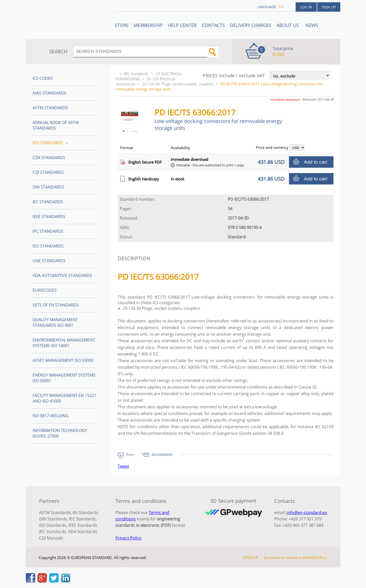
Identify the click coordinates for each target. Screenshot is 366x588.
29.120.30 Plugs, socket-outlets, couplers (178, 84)
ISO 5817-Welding (51, 416)
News (312, 25)
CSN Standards (49, 158)
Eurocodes (45, 290)
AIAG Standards (49, 93)
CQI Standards (48, 172)
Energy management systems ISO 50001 (64, 378)
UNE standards (49, 261)
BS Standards (86, 513)
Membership (148, 25)
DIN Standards (48, 187)
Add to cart (316, 162)
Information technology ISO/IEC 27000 (60, 433)
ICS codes (43, 78)
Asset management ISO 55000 (63, 360)
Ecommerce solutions (283, 558)
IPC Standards (48, 231)
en (281, 7)
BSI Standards (137, 74)
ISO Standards (48, 246)
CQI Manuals (51, 538)
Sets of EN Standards (56, 305)
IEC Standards (48, 202)
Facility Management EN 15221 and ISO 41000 (64, 398)
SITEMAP (250, 558)
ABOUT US (288, 25)
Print (130, 455)
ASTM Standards (50, 108)
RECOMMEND (162, 455)
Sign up (329, 7)
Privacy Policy (128, 538)
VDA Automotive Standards (62, 275)
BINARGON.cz (315, 558)
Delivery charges (251, 25)
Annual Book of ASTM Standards (56, 125)
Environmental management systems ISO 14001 (64, 343)
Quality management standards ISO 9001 (55, 322)
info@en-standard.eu (307, 513)
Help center (182, 25)
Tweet (123, 466)
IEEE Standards (49, 216)
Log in (306, 7)
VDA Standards (83, 532)
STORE (122, 25)
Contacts (213, 25)
